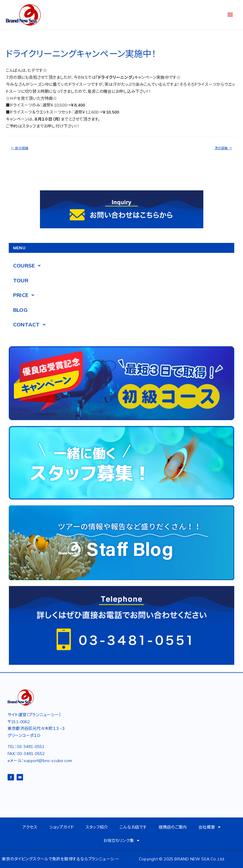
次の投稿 (223, 148)
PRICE (25, 295)
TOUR (21, 280)
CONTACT (31, 325)
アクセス (30, 827)
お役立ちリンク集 (121, 841)
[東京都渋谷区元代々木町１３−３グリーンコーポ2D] (110, 745)
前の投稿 (20, 148)
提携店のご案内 (173, 827)
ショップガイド (62, 827)
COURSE (28, 266)
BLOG (20, 310)
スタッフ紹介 (97, 827)
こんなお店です (133, 827)
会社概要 (209, 827)
